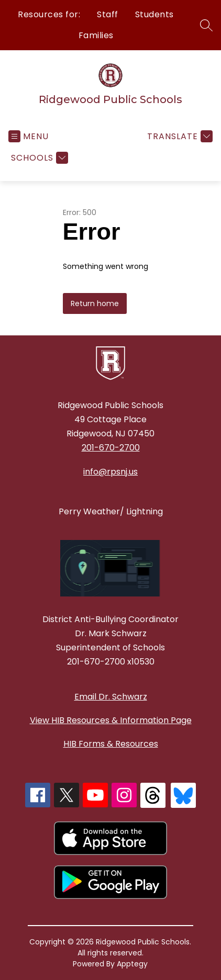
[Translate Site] (179, 136)
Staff (108, 14)
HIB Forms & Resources (111, 744)
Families (96, 35)
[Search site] (206, 25)
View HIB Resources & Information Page (111, 720)
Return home (95, 303)
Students (154, 14)
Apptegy (132, 964)
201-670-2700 (111, 448)
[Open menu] (29, 136)
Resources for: (49, 14)
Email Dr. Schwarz (111, 697)
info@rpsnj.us (110, 472)
